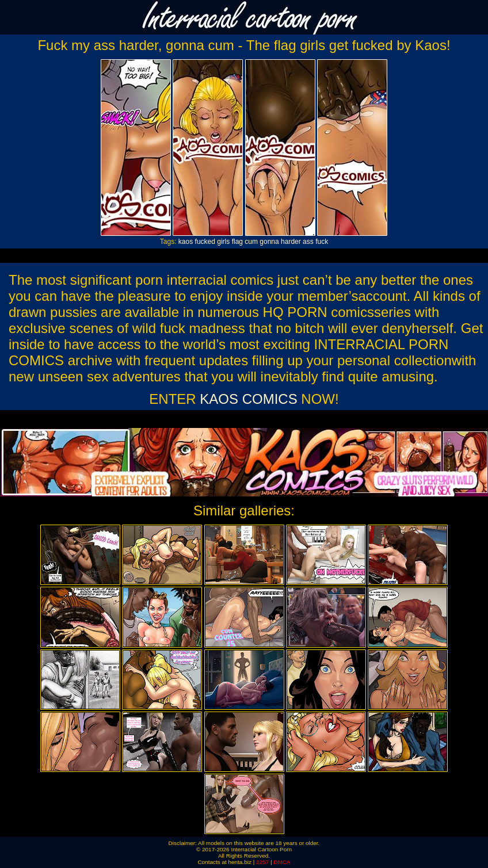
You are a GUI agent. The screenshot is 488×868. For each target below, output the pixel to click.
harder (291, 242)
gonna (269, 242)
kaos (186, 242)
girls (223, 242)
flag (237, 242)
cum (251, 242)
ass (308, 242)
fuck (322, 242)
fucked (205, 242)
